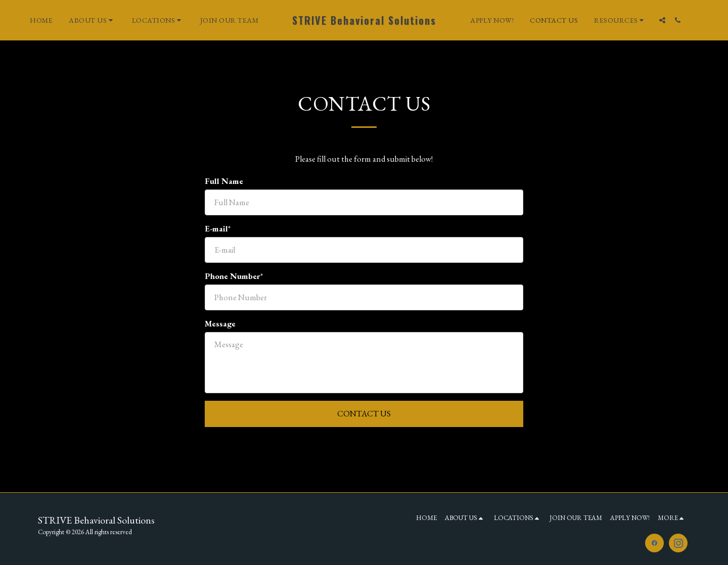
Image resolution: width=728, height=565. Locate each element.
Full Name (224, 181)
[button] (93, 20)
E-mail (216, 228)
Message (220, 323)
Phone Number (233, 276)
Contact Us (364, 413)
